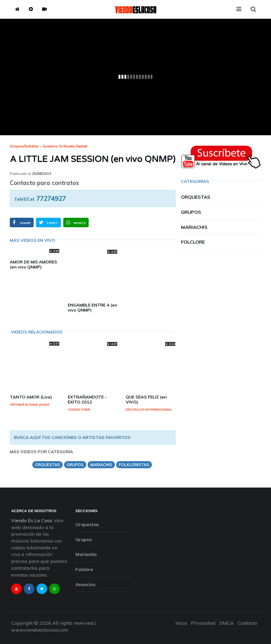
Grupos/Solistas (24, 146)
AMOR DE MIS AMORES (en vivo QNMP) (33, 264)
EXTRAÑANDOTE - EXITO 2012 (87, 399)
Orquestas (196, 197)
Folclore (193, 242)
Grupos (191, 212)
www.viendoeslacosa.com (40, 630)
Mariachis (194, 227)
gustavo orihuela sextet (65, 146)
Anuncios (85, 584)
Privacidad (203, 623)
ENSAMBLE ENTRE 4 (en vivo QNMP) (92, 307)
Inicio (181, 623)
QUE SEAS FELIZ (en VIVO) (146, 399)
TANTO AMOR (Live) (31, 397)
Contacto (247, 623)
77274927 (51, 198)
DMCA (227, 623)
